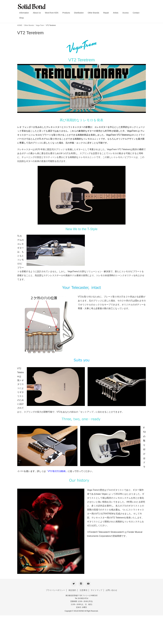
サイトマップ (96, 589)
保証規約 (72, 589)
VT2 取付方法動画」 (58, 471)
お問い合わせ (111, 589)
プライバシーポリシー (55, 589)
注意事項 (83, 589)
